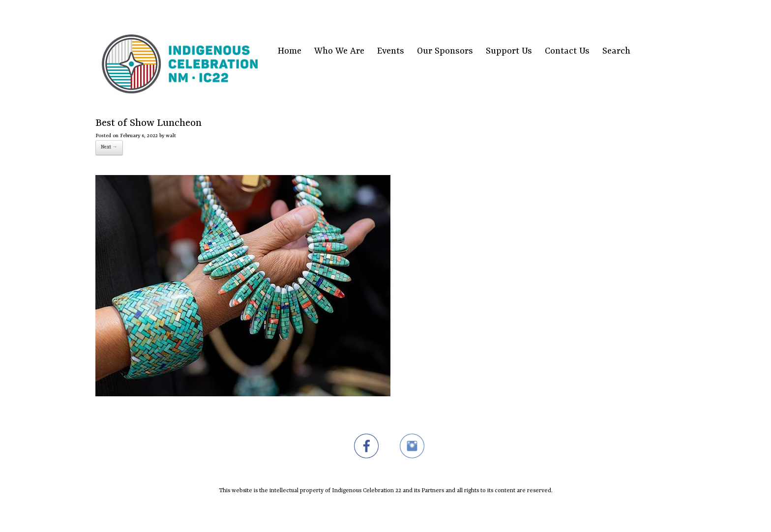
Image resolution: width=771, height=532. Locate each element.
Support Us (509, 51)
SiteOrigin (379, 513)
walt (171, 136)
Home (290, 51)
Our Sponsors (445, 51)
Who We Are (339, 51)
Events (391, 51)
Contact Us (567, 51)
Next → (109, 147)
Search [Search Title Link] (616, 51)
